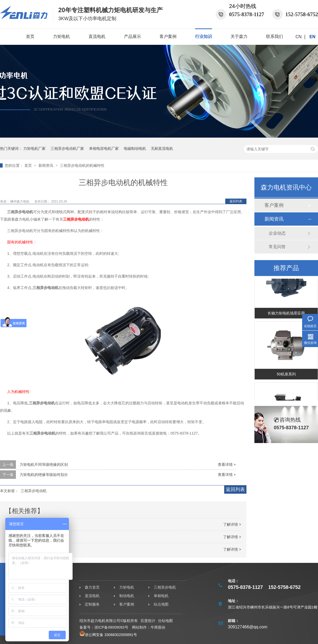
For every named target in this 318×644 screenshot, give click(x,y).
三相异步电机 (165, 587)
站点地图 (161, 604)
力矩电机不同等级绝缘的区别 (44, 465)
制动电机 (127, 596)
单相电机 (161, 596)
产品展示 (132, 36)
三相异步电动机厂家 (67, 148)
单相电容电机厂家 (104, 148)
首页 (30, 36)
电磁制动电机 (135, 148)
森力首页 (92, 587)
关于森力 (239, 36)
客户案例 (168, 36)
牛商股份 (158, 627)
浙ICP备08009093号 (111, 627)
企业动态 (277, 233)
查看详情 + (227, 465)
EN (312, 37)
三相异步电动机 (76, 219)
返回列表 (236, 201)
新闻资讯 (46, 165)
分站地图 (165, 621)
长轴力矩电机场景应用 (286, 314)
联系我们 (275, 36)
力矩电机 (61, 36)
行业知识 (204, 36)
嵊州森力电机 (20, 201)
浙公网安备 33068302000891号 (108, 635)
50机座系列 (286, 375)
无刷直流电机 (162, 148)
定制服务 (92, 604)
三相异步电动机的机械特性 (82, 165)
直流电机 (97, 36)
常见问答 (277, 247)
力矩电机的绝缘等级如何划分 (44, 475)
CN (299, 37)
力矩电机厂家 (34, 148)
